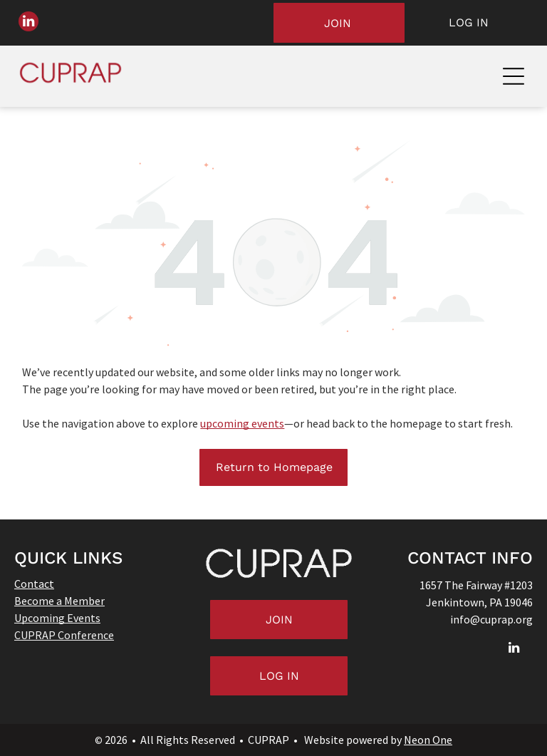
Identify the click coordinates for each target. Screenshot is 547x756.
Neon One (428, 740)
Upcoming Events (57, 618)
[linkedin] (28, 23)
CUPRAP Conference (64, 635)
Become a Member (59, 601)
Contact (34, 584)
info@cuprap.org (491, 619)
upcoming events (242, 423)
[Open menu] (514, 76)
